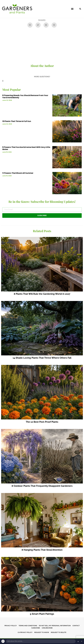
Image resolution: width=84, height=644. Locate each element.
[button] (72, 9)
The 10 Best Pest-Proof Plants (42, 422)
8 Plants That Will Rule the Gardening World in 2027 (42, 294)
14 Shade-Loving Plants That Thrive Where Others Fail (42, 358)
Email (5, 206)
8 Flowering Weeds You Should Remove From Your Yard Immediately (25, 96)
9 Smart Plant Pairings (42, 614)
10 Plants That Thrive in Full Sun (17, 121)
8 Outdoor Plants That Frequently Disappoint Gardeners (42, 486)
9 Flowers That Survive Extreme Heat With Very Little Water (26, 148)
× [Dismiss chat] (82, 641)
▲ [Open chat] (78, 641)
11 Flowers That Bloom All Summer (18, 173)
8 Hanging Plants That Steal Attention (42, 550)
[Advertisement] (42, 46)
